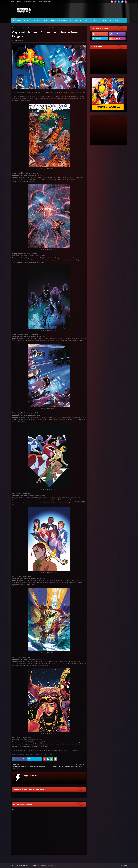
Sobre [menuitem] (45, 21)
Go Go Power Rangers (23, 754)
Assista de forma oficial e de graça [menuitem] (107, 21)
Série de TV (19, 2)
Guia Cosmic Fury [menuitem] (76, 21)
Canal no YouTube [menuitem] (24, 21)
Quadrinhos (28, 2)
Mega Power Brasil (31, 776)
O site (125, 865)
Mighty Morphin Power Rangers (39, 754)
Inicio (13, 2)
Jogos (35, 2)
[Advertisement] (91, 11)
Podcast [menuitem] (37, 21)
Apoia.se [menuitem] (88, 21)
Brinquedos (48, 2)
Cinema (40, 2)
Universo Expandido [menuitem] (59, 21)
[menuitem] (13, 21)
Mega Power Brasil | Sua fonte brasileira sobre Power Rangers (38, 865)
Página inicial (16, 28)
